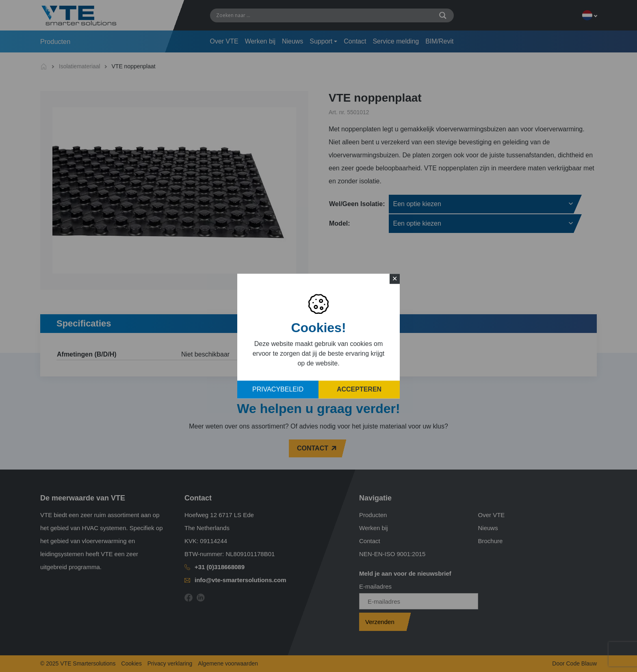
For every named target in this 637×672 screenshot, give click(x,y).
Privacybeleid (278, 389)
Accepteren (359, 389)
